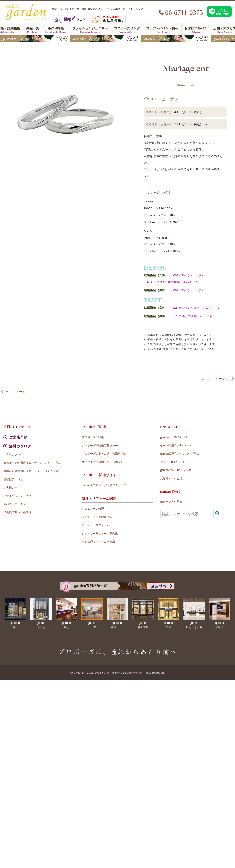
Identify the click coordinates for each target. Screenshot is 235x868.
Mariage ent (186, 85)
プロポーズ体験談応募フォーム (101, 446)
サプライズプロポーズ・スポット (103, 462)
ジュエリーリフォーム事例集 (100, 534)
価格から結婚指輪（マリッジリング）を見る (31, 471)
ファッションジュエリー (90, 29)
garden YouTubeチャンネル (177, 470)
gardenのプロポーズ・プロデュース (104, 485)
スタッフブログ (13, 455)
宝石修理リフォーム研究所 (98, 542)
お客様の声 (10, 488)
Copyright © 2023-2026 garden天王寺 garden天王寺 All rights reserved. (118, 673)
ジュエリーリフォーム (96, 525)
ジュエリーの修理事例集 (97, 517)
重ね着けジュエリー (16, 504)
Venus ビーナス (215, 379)
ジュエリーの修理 (93, 509)
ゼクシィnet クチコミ (173, 462)
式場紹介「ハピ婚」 (173, 478)
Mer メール (16, 392)
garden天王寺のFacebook (176, 446)
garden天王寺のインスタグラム (180, 454)
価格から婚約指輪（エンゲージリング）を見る (32, 463)
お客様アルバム (196, 29)
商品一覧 (33, 29)
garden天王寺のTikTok (174, 437)
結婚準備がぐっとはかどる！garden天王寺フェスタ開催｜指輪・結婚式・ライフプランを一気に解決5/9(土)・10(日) (117, 38)
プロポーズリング (127, 29)
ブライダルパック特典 (17, 496)
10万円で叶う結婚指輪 (17, 512)
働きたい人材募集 (171, 502)
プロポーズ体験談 (93, 437)
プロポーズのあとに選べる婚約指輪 (104, 454)
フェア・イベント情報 (162, 29)
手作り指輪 (56, 29)
